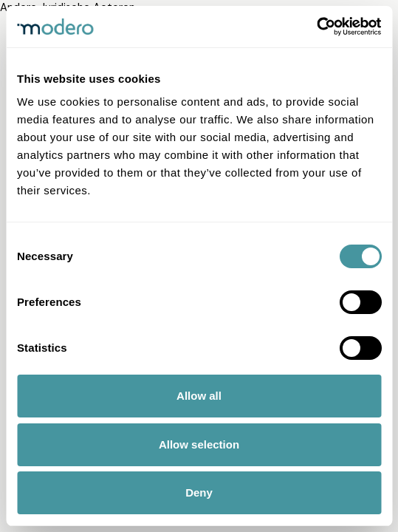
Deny (199, 492)
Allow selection (199, 444)
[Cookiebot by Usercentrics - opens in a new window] (316, 27)
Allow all (199, 396)
